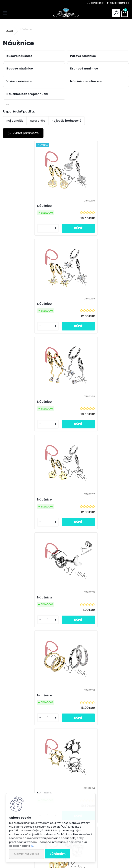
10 (84, 737)
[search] (116, 13)
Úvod (9, 31)
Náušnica (15, 402)
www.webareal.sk (82, 864)
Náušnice (15, 206)
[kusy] (17, 228)
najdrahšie (37, 121)
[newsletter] (114, 799)
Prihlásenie (97, 3)
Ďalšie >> (109, 738)
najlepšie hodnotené (66, 121)
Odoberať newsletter (29, 787)
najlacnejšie (15, 121)
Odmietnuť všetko (27, 854)
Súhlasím (58, 854)
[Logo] (66, 13)
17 (99, 737)
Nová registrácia (120, 3)
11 (92, 737)
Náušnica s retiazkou (87, 695)
